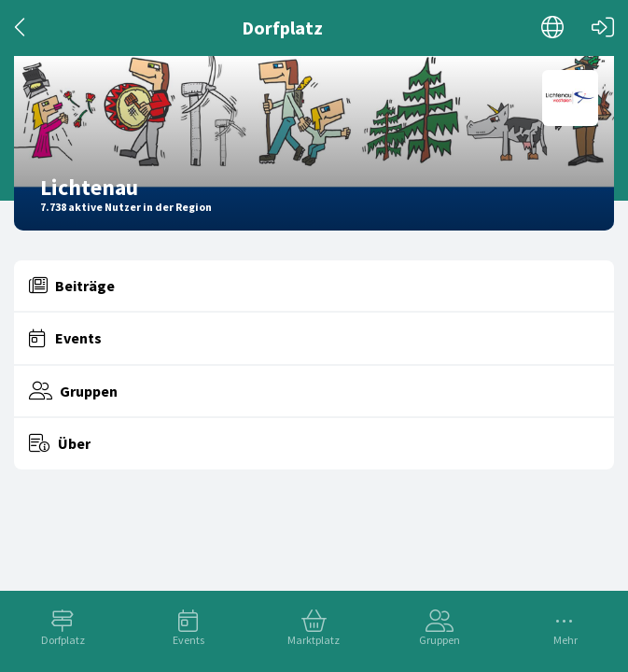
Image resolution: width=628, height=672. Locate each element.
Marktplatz (314, 640)
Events (188, 640)
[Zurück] (21, 28)
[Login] (603, 28)
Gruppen (440, 640)
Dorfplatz (63, 640)
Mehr (565, 640)
